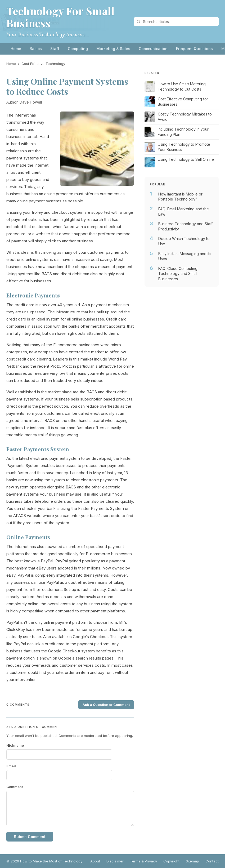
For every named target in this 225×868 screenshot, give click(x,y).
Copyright (171, 861)
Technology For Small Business (60, 17)
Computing (78, 49)
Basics (36, 49)
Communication (153, 49)
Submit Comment (30, 837)
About (95, 861)
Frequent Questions (194, 49)
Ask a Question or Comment (106, 705)
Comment (15, 787)
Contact (212, 861)
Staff (55, 49)
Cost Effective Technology (43, 64)
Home (16, 49)
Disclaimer (115, 861)
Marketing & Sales (113, 49)
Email (11, 766)
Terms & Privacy (143, 861)
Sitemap (192, 861)
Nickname (15, 745)
